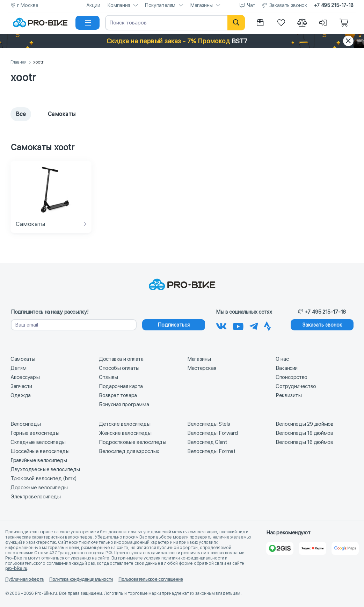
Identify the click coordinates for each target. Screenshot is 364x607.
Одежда (21, 395)
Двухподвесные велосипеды (45, 469)
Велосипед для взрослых (129, 451)
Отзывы (108, 377)
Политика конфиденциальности (81, 579)
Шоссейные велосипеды (40, 451)
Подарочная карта (121, 386)
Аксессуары (25, 377)
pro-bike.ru (16, 569)
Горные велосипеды (35, 433)
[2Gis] (280, 548)
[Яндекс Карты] (312, 548)
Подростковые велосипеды (132, 442)
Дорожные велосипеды (39, 488)
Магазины (201, 5)
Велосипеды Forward (212, 433)
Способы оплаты (119, 368)
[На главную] (40, 23)
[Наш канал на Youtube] (238, 325)
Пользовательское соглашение (151, 579)
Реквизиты (289, 395)
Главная (19, 62)
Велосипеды (26, 424)
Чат (251, 5)
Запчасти (21, 386)
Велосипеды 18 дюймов (304, 433)
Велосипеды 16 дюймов (304, 442)
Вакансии (287, 368)
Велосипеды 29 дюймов (305, 424)
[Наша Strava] (267, 325)
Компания (119, 5)
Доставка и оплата (121, 359)
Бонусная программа (124, 404)
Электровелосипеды (36, 497)
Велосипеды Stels (209, 424)
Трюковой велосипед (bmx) (43, 478)
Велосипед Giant (207, 442)
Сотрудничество (296, 386)
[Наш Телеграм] (254, 325)
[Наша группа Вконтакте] (221, 325)
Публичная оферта (24, 579)
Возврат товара (118, 395)
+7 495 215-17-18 (334, 5)
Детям (18, 368)
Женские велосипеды (125, 433)
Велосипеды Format (211, 451)
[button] (182, 41)
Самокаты (23, 359)
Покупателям (160, 5)
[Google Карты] (345, 548)
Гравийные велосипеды (39, 460)
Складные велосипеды (38, 442)
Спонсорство (292, 377)
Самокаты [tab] (57, 114)
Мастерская (202, 368)
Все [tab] (21, 114)
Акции (93, 5)
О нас (282, 359)
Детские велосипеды (125, 424)
